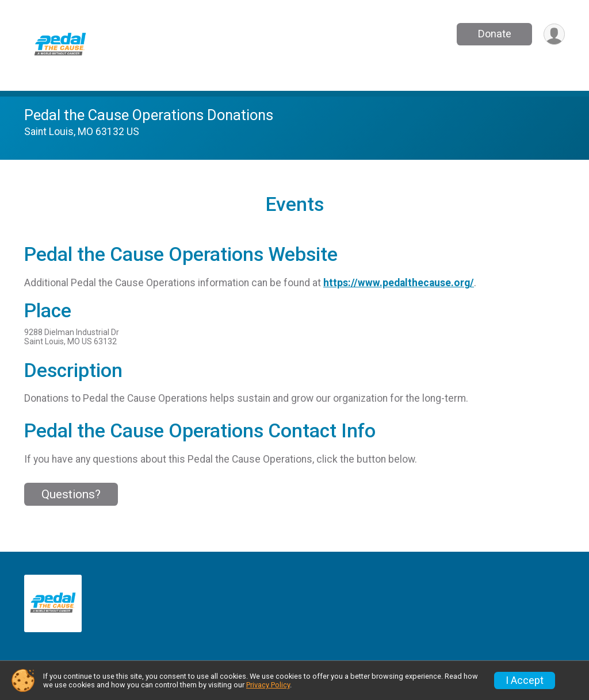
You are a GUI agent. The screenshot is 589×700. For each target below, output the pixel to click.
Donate (495, 34)
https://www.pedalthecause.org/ (399, 283)
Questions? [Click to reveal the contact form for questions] (71, 494)
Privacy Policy (268, 685)
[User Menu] (554, 34)
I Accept (525, 680)
